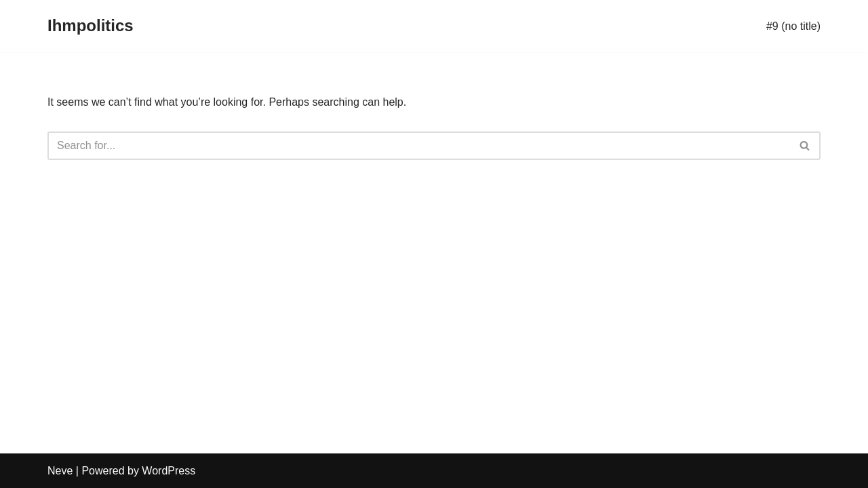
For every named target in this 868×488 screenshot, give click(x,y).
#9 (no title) (793, 26)
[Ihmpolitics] (91, 26)
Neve (60, 471)
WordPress (169, 471)
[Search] (419, 146)
